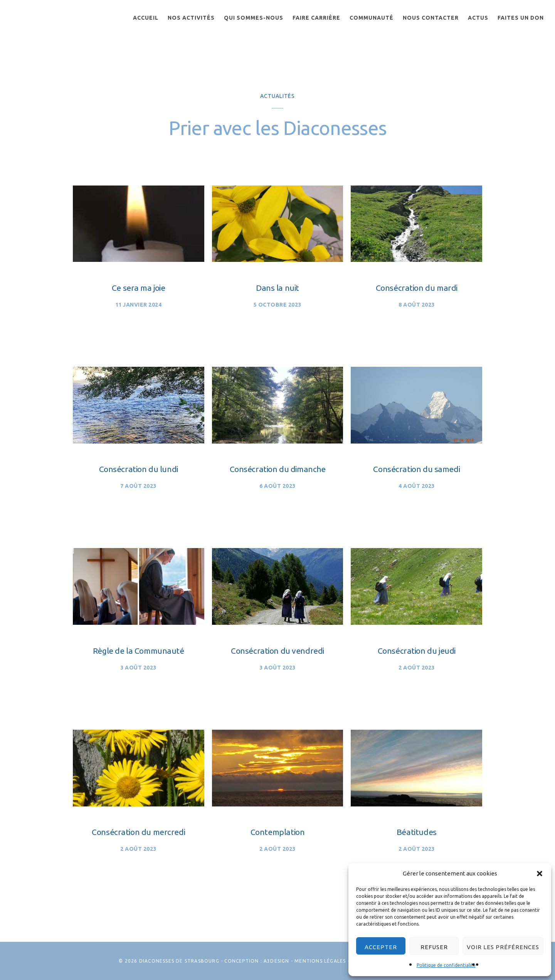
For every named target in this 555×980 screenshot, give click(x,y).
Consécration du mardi (417, 288)
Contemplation (278, 832)
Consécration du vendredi (277, 651)
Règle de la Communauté (139, 651)
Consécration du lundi (139, 469)
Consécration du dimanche (278, 469)
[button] (540, 874)
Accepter (381, 947)
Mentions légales (320, 961)
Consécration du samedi (416, 469)
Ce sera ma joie (139, 288)
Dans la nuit (277, 288)
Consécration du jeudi (417, 651)
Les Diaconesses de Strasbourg (50, 26)
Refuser (434, 947)
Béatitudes (417, 832)
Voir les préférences (503, 947)
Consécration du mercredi (138, 832)
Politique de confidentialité (446, 965)
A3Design (277, 961)
